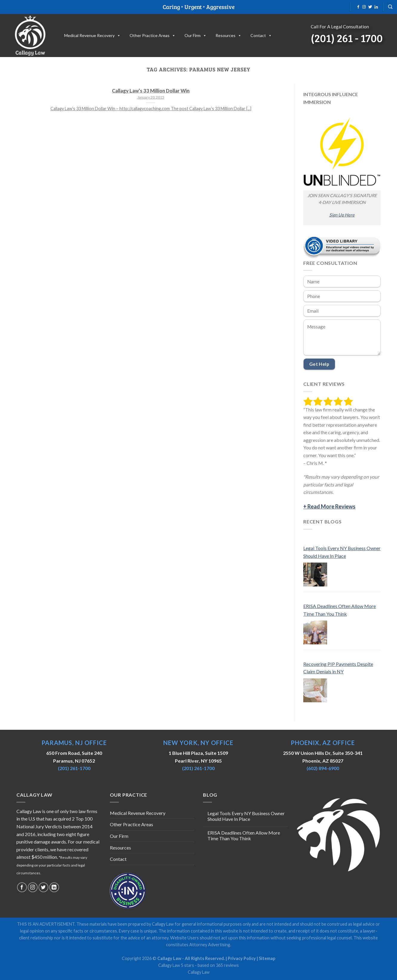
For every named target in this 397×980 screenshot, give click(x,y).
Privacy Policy (242, 958)
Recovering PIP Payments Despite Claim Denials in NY (338, 668)
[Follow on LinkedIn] (54, 887)
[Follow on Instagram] (33, 887)
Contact (261, 35)
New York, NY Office (198, 743)
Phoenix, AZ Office (323, 743)
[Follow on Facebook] (22, 887)
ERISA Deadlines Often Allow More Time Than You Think (340, 610)
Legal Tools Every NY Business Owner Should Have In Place (342, 552)
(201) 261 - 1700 (347, 38)
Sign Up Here (342, 215)
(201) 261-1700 (74, 768)
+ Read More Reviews (329, 506)
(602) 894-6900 (323, 768)
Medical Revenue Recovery (92, 35)
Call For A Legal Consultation (340, 27)
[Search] (390, 7)
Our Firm (196, 35)
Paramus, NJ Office (74, 743)
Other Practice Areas (153, 35)
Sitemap (267, 958)
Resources (228, 35)
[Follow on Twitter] (43, 887)
